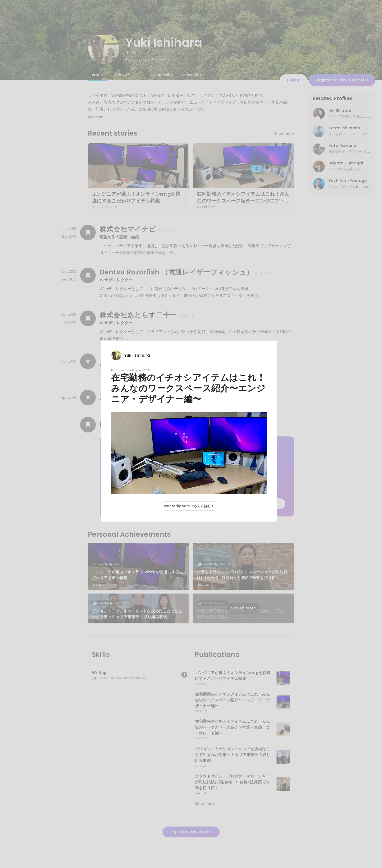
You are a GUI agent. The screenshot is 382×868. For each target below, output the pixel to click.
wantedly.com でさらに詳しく (189, 506)
